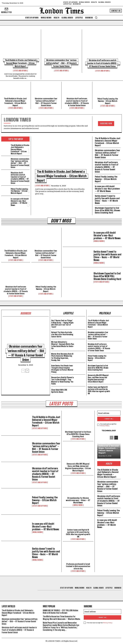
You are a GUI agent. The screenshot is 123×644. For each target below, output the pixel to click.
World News (99, 241)
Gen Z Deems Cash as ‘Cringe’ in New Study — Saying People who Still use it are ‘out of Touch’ (62, 324)
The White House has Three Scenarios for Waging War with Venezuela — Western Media (61, 618)
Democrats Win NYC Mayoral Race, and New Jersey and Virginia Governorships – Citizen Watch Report (98, 378)
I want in (109, 419)
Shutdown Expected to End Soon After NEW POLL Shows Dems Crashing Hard (107, 210)
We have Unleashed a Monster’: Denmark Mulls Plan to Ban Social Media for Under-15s (63, 345)
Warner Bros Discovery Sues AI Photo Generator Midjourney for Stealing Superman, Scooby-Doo (62, 357)
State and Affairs (20, 71)
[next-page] (27, 371)
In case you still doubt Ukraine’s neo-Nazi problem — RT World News (20, 202)
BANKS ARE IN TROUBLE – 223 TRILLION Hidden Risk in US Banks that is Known (60, 612)
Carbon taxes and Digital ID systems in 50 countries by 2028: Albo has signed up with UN (99, 390)
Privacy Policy (105, 426)
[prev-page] (23, 371)
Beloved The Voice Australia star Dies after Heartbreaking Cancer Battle (62, 334)
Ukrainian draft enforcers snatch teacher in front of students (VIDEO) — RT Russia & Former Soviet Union (103, 63)
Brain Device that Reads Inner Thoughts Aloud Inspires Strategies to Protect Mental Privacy (62, 369)
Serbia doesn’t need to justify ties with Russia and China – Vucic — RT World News (107, 199)
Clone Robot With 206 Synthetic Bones (59, 391)
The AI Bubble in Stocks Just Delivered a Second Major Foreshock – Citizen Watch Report (21, 63)
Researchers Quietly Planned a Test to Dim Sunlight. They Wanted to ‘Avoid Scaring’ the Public (63, 381)
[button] (96, 17)
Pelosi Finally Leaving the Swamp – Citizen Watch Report (108, 101)
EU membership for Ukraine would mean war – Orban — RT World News (78, 500)
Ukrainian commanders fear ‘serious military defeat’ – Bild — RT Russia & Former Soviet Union (61, 63)
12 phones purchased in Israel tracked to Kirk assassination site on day (78, 566)
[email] (109, 413)
